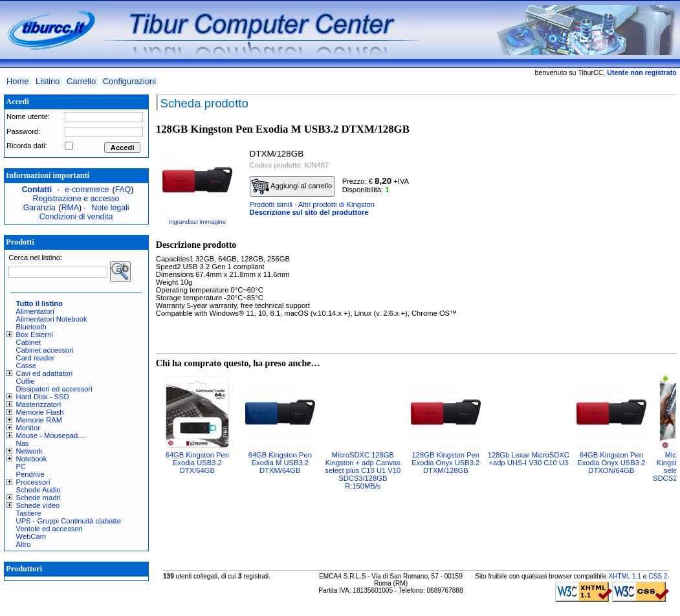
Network (29, 451)
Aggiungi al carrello (292, 186)
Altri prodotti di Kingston (336, 204)
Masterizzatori (39, 404)
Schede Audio (38, 490)
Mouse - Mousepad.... (51, 435)
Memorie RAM (39, 420)
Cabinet (29, 342)
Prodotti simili (271, 204)
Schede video (38, 505)
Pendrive (30, 474)
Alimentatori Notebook (52, 319)
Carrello (81, 81)
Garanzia (39, 208)
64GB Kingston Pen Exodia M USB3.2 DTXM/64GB (280, 463)
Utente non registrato (642, 72)
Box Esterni (35, 335)
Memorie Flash (40, 412)
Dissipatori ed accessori (54, 389)
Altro (24, 544)
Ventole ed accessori (49, 529)
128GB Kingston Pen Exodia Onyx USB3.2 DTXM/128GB (445, 463)
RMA (70, 208)
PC (21, 467)
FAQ (123, 190)
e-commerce (87, 190)
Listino (48, 81)
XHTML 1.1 (625, 576)
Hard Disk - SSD (43, 397)
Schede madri (38, 498)
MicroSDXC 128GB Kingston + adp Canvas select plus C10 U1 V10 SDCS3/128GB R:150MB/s (363, 470)
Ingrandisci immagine (197, 222)
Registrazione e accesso (76, 199)
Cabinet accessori (45, 350)
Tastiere (29, 513)
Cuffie (26, 381)
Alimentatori (35, 311)
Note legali (110, 208)
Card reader (36, 358)
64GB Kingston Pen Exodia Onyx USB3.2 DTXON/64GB (611, 463)
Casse (27, 366)
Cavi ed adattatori (45, 373)
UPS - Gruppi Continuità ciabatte (69, 521)
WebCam (31, 536)
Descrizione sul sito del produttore (309, 212)
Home (17, 81)
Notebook (32, 459)
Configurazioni (129, 81)
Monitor (28, 428)
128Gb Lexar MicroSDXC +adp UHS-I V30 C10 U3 (529, 459)
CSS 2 (658, 576)
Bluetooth (31, 327)
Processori (33, 482)
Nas (23, 443)
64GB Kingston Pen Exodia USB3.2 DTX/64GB (197, 463)
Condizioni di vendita (76, 217)
